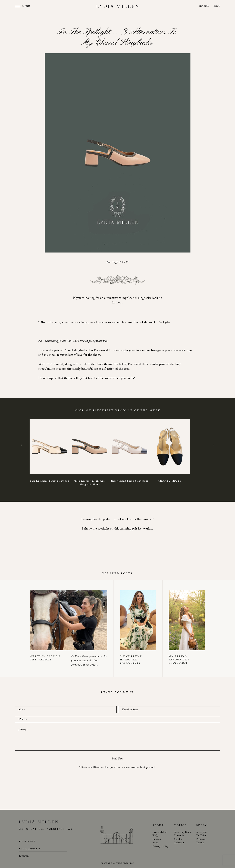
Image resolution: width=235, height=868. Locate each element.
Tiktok (200, 843)
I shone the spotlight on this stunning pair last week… (118, 529)
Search (204, 6)
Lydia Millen (160, 832)
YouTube (201, 836)
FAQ (155, 836)
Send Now (118, 759)
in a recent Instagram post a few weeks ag (163, 351)
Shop (217, 6)
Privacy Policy (161, 847)
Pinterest (201, 839)
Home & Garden (179, 838)
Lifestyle (179, 843)
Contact (157, 839)
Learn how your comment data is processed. (136, 768)
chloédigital (125, 864)
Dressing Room (183, 832)
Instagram (202, 832)
